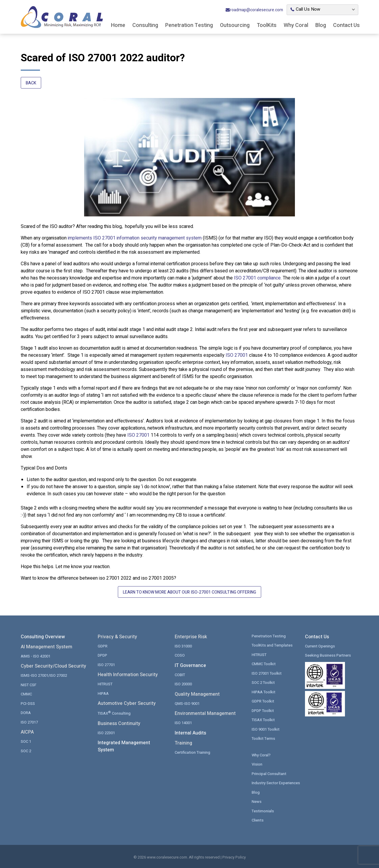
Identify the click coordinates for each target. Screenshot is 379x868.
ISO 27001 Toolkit (267, 673)
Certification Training (192, 752)
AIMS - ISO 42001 (36, 656)
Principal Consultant (269, 774)
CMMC (26, 694)
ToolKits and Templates (272, 645)
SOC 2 (26, 751)
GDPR (103, 646)
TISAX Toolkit (263, 720)
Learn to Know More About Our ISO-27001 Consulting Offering (189, 592)
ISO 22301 (106, 733)
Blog (321, 25)
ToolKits (267, 25)
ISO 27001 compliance (257, 278)
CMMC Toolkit (264, 664)
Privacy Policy (234, 857)
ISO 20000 (183, 684)
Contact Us (346, 25)
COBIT (180, 675)
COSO (180, 655)
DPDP (102, 655)
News (257, 802)
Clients (258, 820)
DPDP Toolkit (263, 711)
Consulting (145, 25)
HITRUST (105, 684)
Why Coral (296, 25)
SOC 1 (26, 741)
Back (31, 83)
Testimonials (263, 811)
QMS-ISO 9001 (187, 704)
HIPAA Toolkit (264, 692)
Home (118, 25)
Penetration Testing (189, 25)
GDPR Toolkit (263, 701)
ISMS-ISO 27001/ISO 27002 (44, 675)
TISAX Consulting (114, 713)
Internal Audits (190, 733)
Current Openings (320, 646)
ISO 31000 (183, 646)
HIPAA (103, 693)
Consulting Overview (43, 637)
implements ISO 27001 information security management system (135, 238)
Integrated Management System (124, 746)
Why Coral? (261, 755)
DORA (26, 713)
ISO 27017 (29, 722)
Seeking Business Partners (328, 655)
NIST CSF (29, 685)
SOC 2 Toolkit (263, 683)
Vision (257, 764)
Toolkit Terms (263, 738)
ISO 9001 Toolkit (266, 729)
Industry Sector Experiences (276, 783)
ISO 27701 (106, 665)
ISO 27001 (237, 355)
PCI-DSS (28, 704)
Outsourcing (235, 25)
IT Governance (190, 666)
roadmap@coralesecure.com (254, 10)
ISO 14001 (183, 723)
